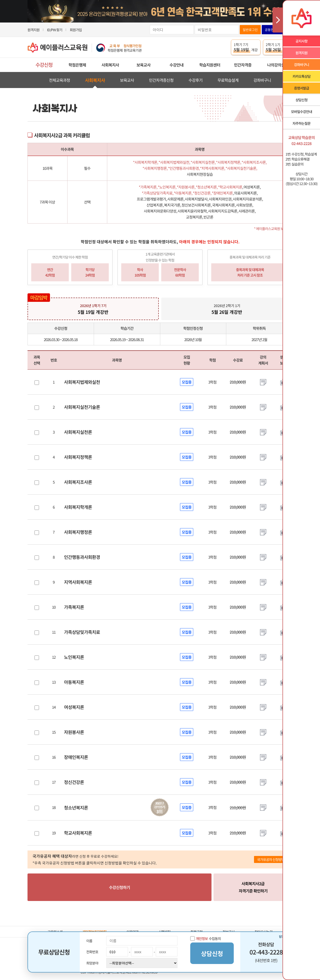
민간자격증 (243, 65)
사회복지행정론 (78, 532)
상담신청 (301, 100)
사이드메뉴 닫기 (277, 20)
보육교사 (143, 65)
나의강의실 (276, 65)
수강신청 (44, 65)
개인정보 (202, 938)
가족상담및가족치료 (82, 632)
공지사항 (301, 41)
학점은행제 (77, 65)
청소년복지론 (76, 807)
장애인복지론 (76, 757)
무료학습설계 (228, 80)
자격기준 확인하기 (253, 887)
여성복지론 (74, 707)
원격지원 (33, 30)
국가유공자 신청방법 (271, 859)
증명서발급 (301, 88)
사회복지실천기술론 (82, 407)
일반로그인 (250, 30)
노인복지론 (74, 657)
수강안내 (176, 65)
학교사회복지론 (78, 833)
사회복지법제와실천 (82, 382)
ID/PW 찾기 (55, 30)
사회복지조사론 (78, 482)
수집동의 (205, 938)
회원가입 (76, 30)
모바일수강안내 (301, 112)
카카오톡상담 (301, 76)
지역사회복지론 (78, 582)
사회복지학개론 (78, 507)
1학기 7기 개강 (246, 47)
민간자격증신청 (161, 80)
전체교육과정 (59, 80)
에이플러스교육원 (85, 47)
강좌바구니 (262, 80)
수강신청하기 (119, 887)
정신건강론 (74, 782)
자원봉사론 (74, 732)
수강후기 (195, 80)
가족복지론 (74, 607)
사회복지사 (110, 65)
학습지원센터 (210, 65)
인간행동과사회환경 (82, 557)
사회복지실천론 (78, 432)
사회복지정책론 (78, 457)
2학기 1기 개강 (278, 47)
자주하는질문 (301, 123)
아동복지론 (74, 682)
